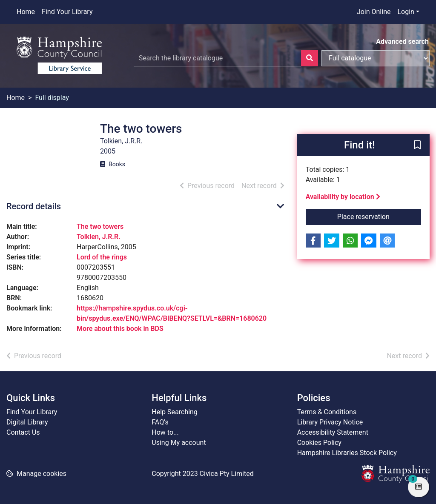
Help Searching (175, 412)
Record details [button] (34, 206)
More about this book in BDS (120, 329)
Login (406, 12)
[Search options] (376, 58)
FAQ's (160, 422)
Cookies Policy (319, 443)
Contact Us (23, 432)
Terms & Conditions (327, 412)
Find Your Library (67, 12)
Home (26, 12)
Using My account (179, 443)
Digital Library (27, 422)
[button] (417, 145)
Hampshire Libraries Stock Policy (347, 453)
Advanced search (402, 41)
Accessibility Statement (333, 432)
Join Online (374, 12)
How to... (165, 432)
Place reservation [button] (379, 216)
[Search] (310, 58)
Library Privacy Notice (330, 422)
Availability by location (343, 197)
